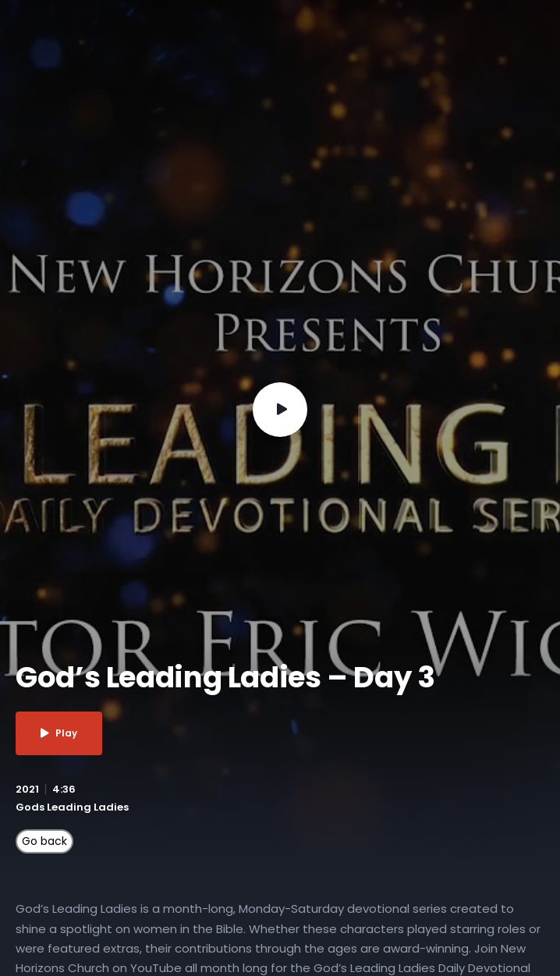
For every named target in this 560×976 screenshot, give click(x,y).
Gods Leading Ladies (72, 807)
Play (59, 733)
